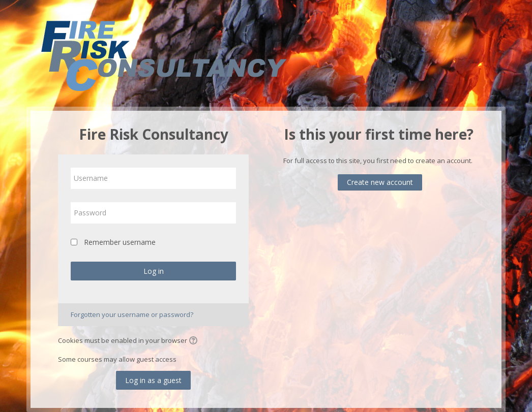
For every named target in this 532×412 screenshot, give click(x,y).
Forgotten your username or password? (132, 314)
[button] (195, 341)
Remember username (120, 242)
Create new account (380, 182)
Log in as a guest (153, 380)
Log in (154, 271)
